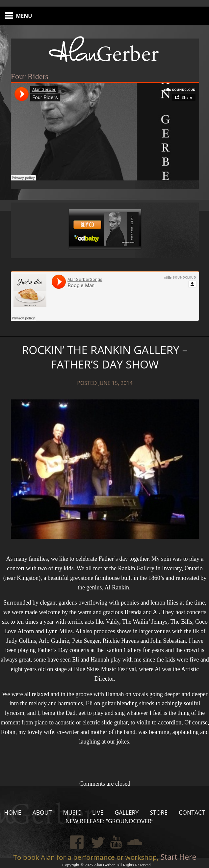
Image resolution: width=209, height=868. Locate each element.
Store (159, 812)
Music (72, 812)
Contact (192, 812)
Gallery (127, 812)
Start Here (178, 857)
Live (98, 812)
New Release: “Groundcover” (110, 821)
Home (13, 812)
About (42, 812)
